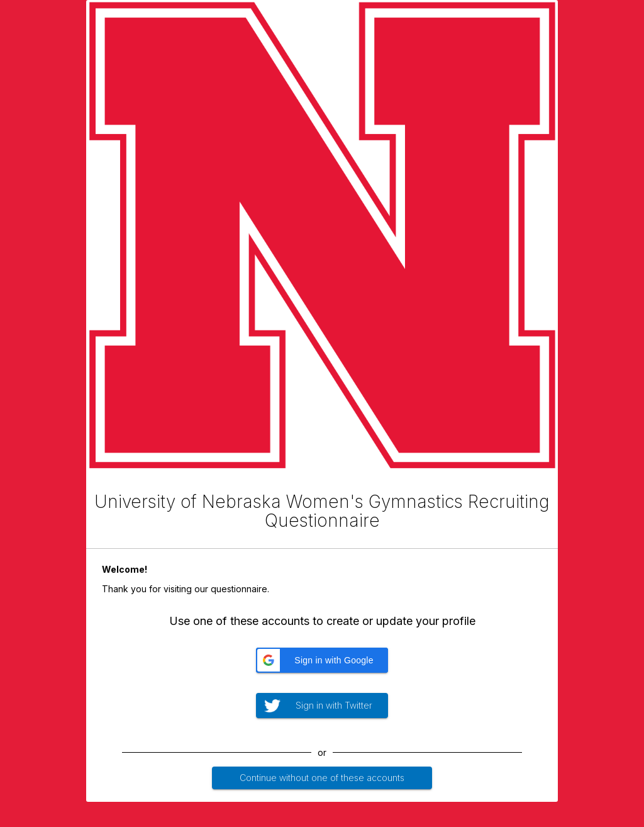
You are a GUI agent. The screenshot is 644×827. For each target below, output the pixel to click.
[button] (322, 660)
